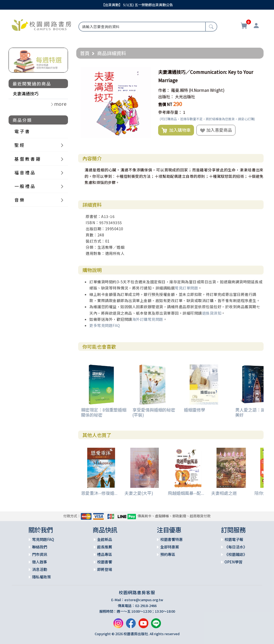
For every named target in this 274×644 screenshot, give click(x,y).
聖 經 (19, 145)
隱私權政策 (41, 577)
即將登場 (105, 569)
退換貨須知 (212, 313)
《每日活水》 (236, 547)
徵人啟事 (40, 562)
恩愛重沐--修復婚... (99, 493)
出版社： (166, 97)
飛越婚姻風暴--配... (186, 493)
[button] (146, 72)
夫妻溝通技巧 (26, 93)
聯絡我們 (40, 547)
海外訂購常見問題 (148, 319)
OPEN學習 (233, 562)
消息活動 (40, 569)
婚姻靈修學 (195, 410)
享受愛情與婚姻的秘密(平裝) (154, 412)
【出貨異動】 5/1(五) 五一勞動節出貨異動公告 (137, 5)
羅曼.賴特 (180, 90)
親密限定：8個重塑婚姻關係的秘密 (104, 412)
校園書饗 (105, 562)
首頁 (85, 53)
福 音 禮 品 (25, 172)
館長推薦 (105, 547)
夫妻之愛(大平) (139, 493)
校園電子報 (234, 539)
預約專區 (168, 554)
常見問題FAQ (43, 539)
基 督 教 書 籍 (27, 159)
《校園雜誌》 (236, 554)
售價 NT (165, 104)
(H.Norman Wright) (207, 90)
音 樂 (19, 200)
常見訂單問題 (186, 288)
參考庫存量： (170, 112)
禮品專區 (105, 554)
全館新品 (105, 539)
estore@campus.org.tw (144, 600)
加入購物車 (176, 130)
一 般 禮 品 (25, 186)
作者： (164, 90)
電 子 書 (22, 131)
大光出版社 (185, 97)
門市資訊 (40, 554)
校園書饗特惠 (172, 539)
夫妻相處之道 (224, 493)
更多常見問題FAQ (105, 325)
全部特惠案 (170, 547)
